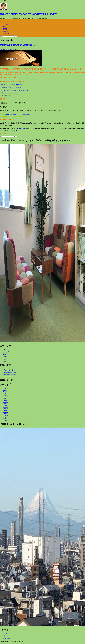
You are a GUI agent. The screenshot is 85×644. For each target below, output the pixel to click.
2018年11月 (5, 407)
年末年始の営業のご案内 (8, 369)
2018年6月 (5, 410)
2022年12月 (5, 389)
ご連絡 (4, 350)
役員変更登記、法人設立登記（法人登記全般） (12, 87)
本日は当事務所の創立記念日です (10, 373)
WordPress (8, 643)
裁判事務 (5, 30)
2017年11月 (5, 417)
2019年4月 (5, 404)
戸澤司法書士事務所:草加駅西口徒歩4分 (19, 45)
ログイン (5, 633)
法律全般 (5, 361)
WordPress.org (6, 639)
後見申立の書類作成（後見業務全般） (10, 93)
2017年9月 (5, 419)
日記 (4, 358)
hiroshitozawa (11, 49)
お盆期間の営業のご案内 (8, 371)
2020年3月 (5, 400)
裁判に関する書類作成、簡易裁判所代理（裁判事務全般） (15, 90)
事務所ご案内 (6, 33)
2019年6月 (5, 402)
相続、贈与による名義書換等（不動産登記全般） (13, 84)
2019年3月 (5, 405)
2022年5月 (5, 392)
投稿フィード (6, 635)
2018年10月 (5, 409)
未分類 (4, 360)
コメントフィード (7, 637)
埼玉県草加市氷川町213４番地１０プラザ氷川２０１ (18, 115)
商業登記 (5, 26)
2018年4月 (5, 412)
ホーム (4, 23)
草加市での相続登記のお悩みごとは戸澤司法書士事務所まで (29, 14)
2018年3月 (5, 414)
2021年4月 (5, 395)
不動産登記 (5, 25)
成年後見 (5, 28)
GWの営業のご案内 (7, 376)
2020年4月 (5, 399)
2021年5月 (5, 394)
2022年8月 (5, 390)
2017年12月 (5, 415)
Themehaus (20, 643)
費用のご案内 (6, 32)
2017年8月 (5, 420)
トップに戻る (3, 133)
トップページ (6, 351)
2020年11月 (5, 397)
